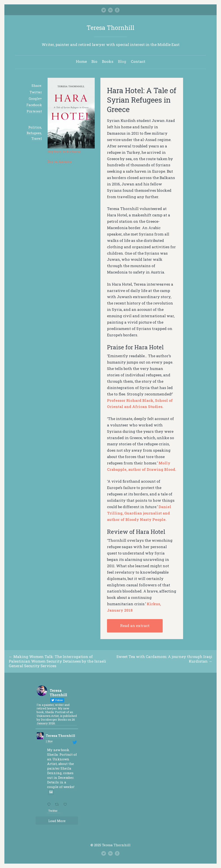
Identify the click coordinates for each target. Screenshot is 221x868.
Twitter (36, 92)
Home (81, 61)
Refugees (34, 133)
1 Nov (49, 741)
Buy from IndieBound (64, 152)
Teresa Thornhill (110, 28)
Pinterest (34, 111)
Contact (138, 61)
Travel (37, 138)
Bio (94, 61)
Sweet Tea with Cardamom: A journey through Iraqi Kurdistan (164, 659)
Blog (122, 61)
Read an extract (135, 626)
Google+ (35, 98)
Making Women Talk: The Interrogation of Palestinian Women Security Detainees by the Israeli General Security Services (57, 661)
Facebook (34, 105)
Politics (35, 127)
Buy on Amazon (60, 162)
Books (108, 61)
